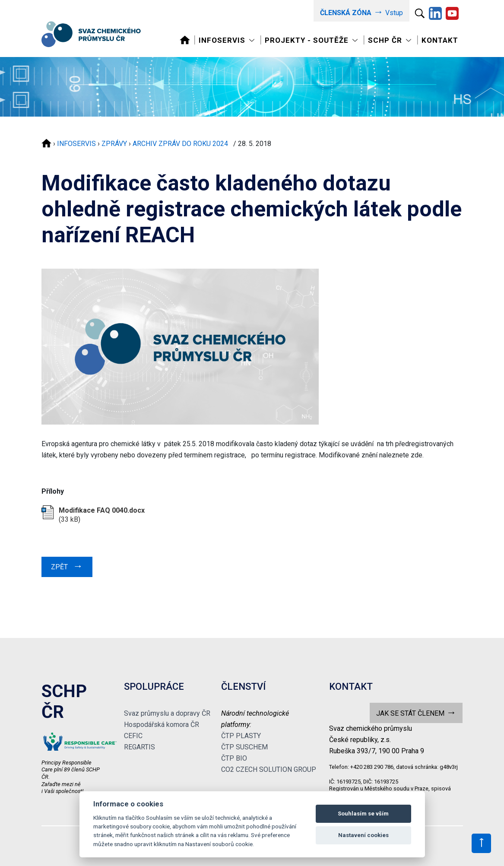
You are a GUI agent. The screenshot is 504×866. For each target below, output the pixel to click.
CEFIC (133, 736)
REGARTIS (139, 747)
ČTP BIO (234, 758)
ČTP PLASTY (241, 736)
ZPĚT (67, 566)
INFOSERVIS (76, 144)
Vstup (361, 12)
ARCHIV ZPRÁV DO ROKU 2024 (182, 144)
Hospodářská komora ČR (162, 725)
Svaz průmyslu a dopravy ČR (167, 713)
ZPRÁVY (114, 144)
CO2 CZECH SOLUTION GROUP (269, 769)
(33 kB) (102, 515)
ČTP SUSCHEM (244, 747)
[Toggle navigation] (227, 40)
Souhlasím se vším (363, 814)
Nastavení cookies (363, 835)
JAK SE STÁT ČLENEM (416, 712)
